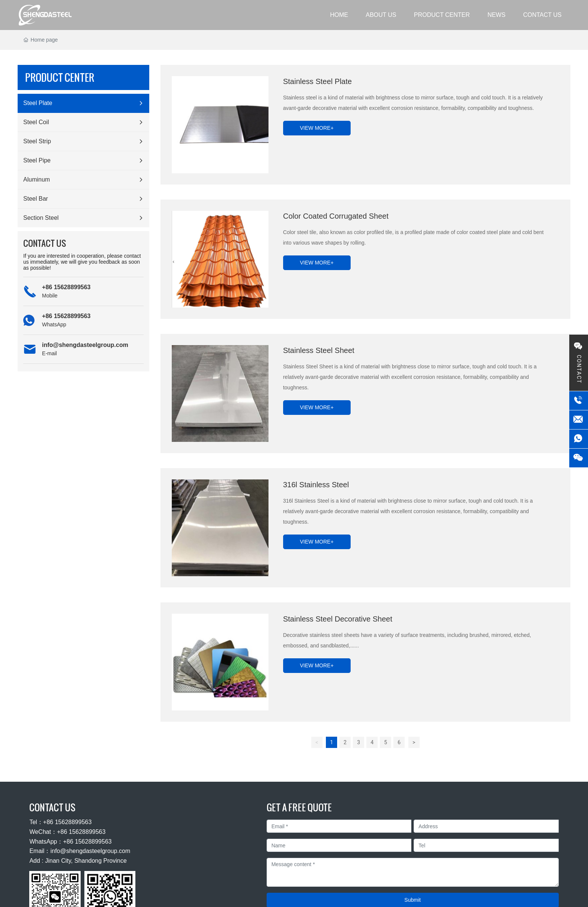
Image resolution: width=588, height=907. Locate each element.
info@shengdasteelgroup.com (85, 345)
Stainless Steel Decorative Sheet (338, 619)
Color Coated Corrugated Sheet (336, 216)
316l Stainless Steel (316, 485)
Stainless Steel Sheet (319, 350)
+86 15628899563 (66, 287)
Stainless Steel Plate (317, 81)
